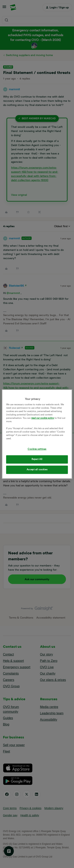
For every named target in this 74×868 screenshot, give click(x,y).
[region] (37, 434)
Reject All (37, 459)
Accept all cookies (37, 469)
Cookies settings (37, 449)
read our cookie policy (43, 418)
